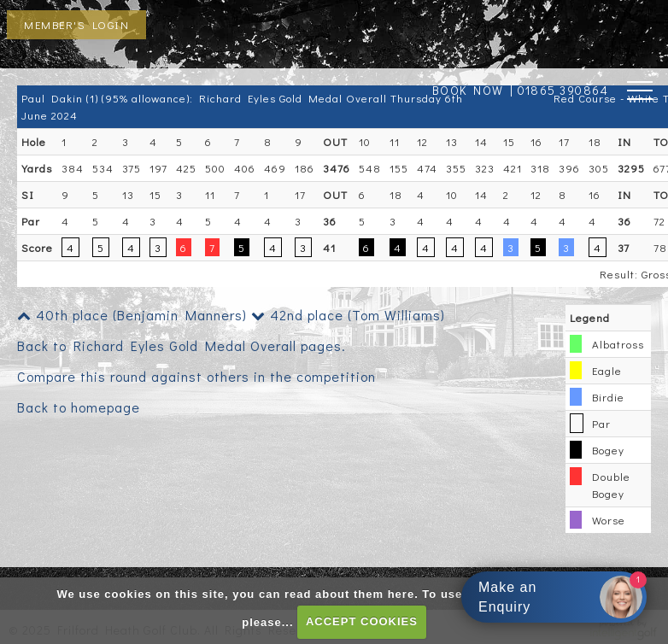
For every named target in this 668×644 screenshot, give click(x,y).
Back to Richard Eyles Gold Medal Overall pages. (182, 345)
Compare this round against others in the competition (196, 376)
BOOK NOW (468, 90)
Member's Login (76, 24)
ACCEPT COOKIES (362, 621)
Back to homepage (79, 407)
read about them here (349, 594)
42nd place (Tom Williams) (348, 315)
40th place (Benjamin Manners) (132, 315)
